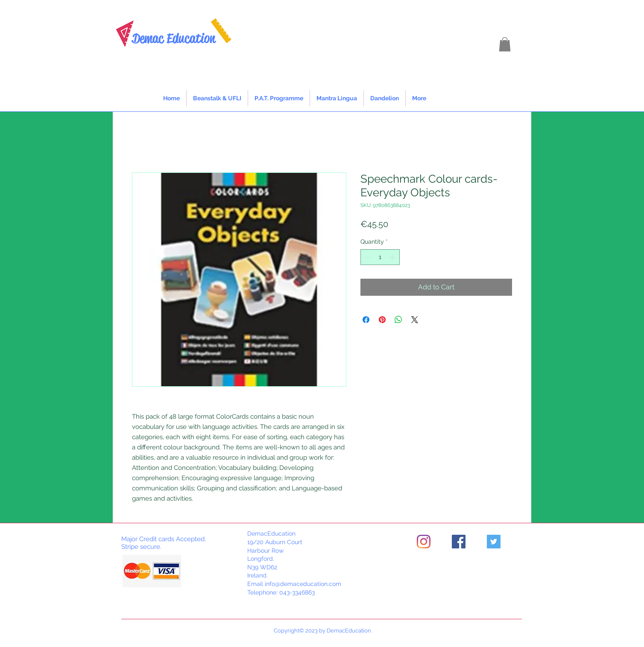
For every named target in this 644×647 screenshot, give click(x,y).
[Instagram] (424, 542)
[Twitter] (494, 542)
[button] (505, 44)
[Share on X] (415, 320)
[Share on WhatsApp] (398, 320)
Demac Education (174, 38)
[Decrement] (367, 257)
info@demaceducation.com (303, 584)
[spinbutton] (380, 257)
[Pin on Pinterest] (382, 320)
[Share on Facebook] (366, 320)
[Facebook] (459, 542)
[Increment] (393, 257)
